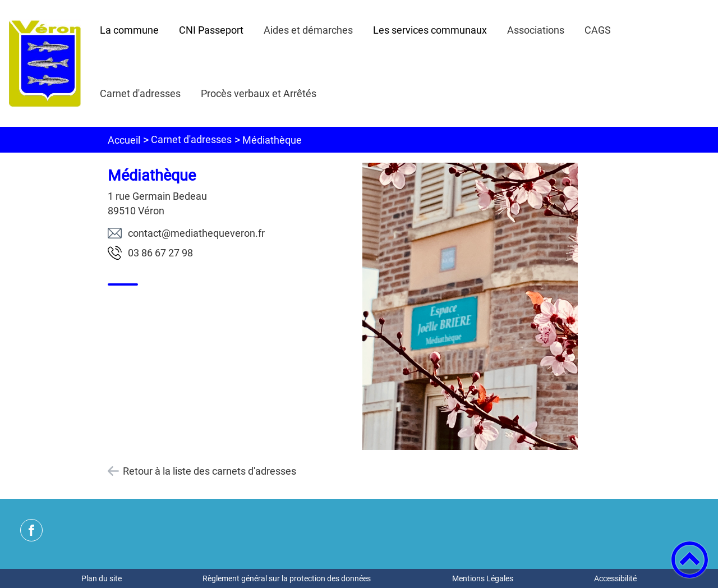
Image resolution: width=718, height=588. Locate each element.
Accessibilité (615, 578)
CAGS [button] (598, 30)
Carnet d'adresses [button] (140, 93)
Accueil (124, 140)
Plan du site (102, 578)
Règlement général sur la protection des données (287, 578)
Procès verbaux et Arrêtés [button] (259, 93)
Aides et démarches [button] (308, 30)
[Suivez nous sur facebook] (31, 530)
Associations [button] (536, 30)
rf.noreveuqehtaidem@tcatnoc (196, 233)
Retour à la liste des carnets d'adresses (210, 471)
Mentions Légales (483, 578)
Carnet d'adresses (191, 139)
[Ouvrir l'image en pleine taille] (470, 307)
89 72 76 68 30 (160, 253)
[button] (690, 560)
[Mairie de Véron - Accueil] (45, 63)
